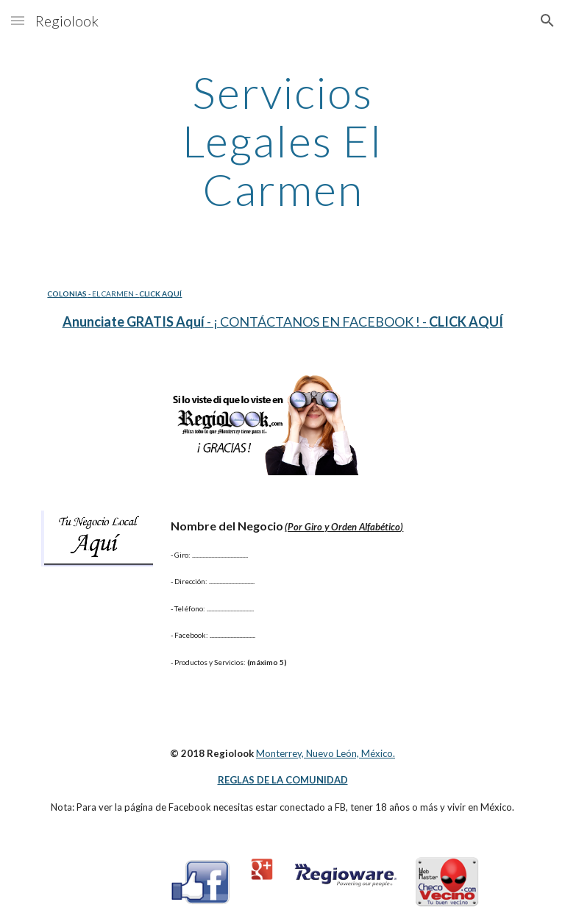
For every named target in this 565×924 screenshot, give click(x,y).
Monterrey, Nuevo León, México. (326, 753)
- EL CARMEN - (113, 294)
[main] (282, 141)
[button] (18, 20)
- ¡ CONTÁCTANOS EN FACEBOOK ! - (317, 321)
